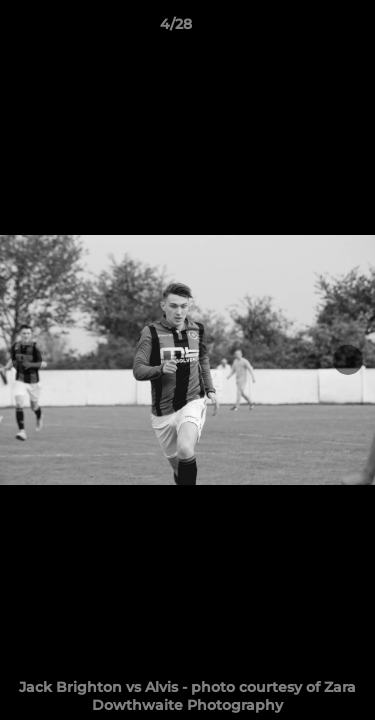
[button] (303, 29)
